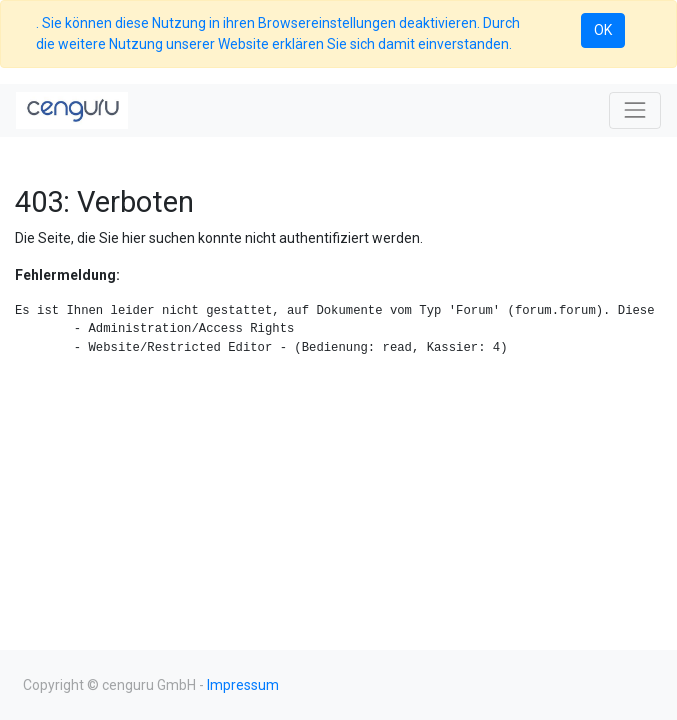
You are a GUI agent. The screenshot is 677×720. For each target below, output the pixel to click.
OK (603, 30)
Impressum (243, 685)
